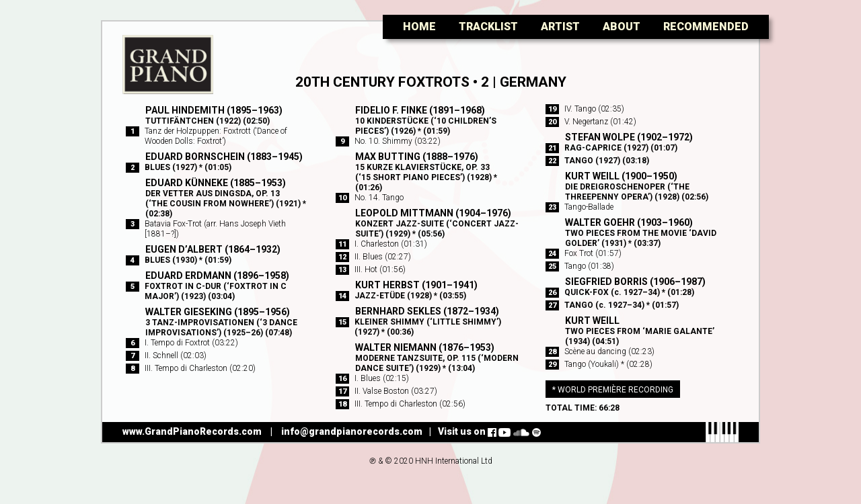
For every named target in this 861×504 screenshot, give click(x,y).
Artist (560, 27)
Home (419, 27)
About (622, 27)
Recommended (706, 27)
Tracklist (488, 27)
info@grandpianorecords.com (352, 431)
